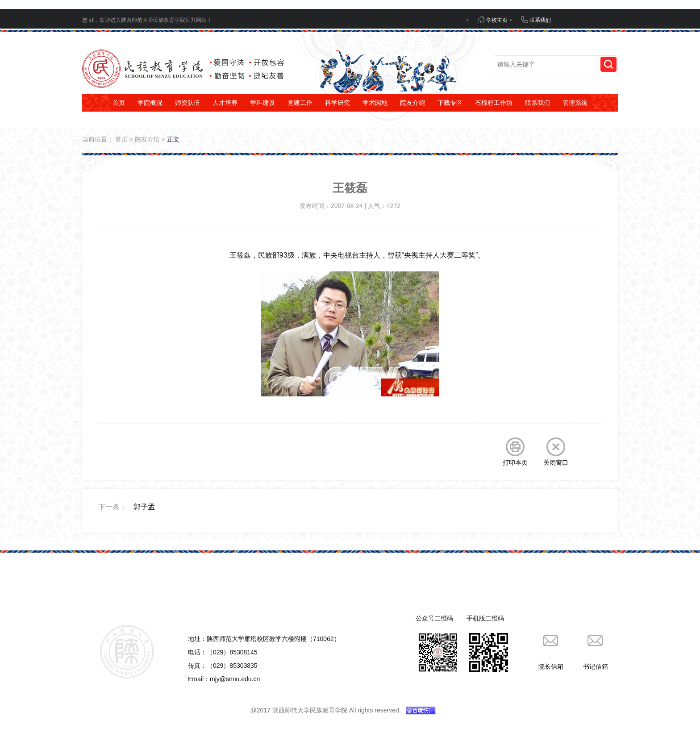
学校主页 (493, 20)
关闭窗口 (556, 452)
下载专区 (450, 103)
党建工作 (300, 103)
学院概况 (150, 103)
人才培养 (225, 103)
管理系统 (575, 103)
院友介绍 (412, 103)
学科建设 (262, 103)
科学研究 (337, 103)
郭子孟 (144, 507)
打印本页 (515, 452)
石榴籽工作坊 (494, 103)
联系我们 (536, 20)
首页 (119, 103)
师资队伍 (187, 103)
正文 (173, 139)
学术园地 (375, 103)
